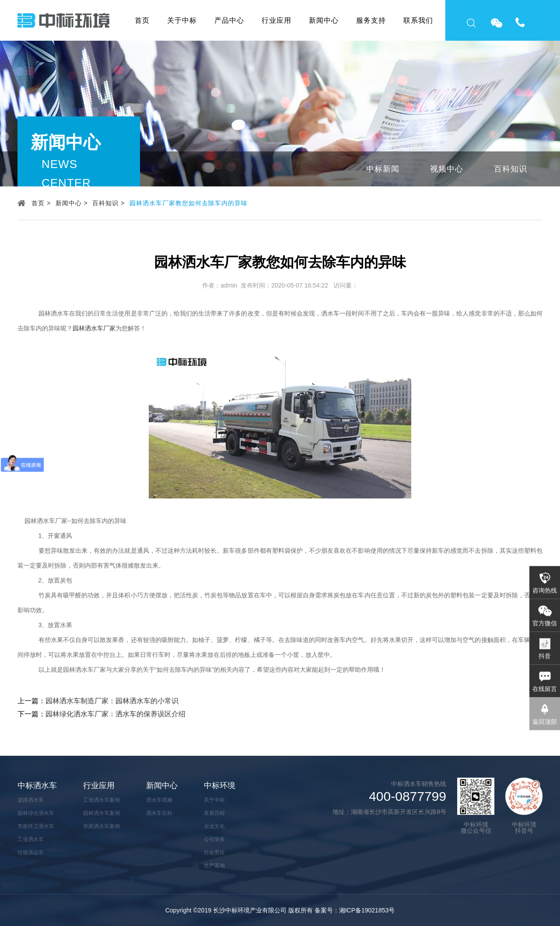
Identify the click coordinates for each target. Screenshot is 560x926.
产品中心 (229, 20)
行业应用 (276, 20)
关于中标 (182, 20)
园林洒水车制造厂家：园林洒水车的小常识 (112, 701)
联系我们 (418, 20)
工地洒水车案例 (101, 800)
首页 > (41, 203)
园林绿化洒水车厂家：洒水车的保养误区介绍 (115, 714)
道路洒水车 (31, 800)
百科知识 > (108, 203)
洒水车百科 (159, 813)
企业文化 (214, 826)
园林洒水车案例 (101, 813)
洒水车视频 (159, 800)
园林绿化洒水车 (36, 813)
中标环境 (220, 786)
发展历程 (214, 813)
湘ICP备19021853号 (367, 910)
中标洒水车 (37, 786)
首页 (142, 20)
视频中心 (447, 169)
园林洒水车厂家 (94, 328)
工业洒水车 (31, 839)
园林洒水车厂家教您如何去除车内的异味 (189, 203)
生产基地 (214, 866)
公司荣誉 (214, 839)
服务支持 (371, 20)
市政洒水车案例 (101, 826)
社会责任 (214, 852)
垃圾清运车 (31, 852)
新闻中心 (324, 20)
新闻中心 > (72, 203)
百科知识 (511, 169)
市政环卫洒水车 (36, 826)
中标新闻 (383, 169)
